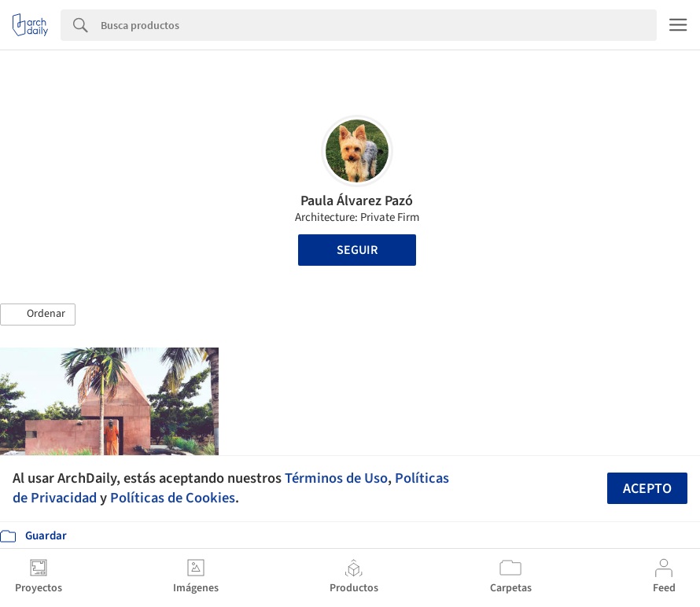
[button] (38, 315)
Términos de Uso (336, 478)
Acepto (647, 489)
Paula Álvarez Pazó (357, 201)
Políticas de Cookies (173, 498)
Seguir (357, 250)
